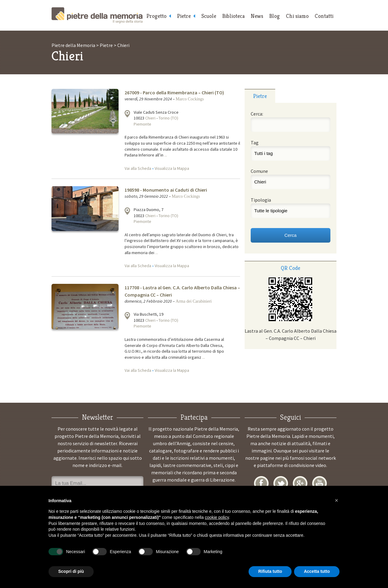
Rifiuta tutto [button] (270, 571)
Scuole (209, 16)
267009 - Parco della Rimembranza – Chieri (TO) (174, 92)
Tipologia (261, 200)
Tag (255, 143)
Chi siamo (297, 16)
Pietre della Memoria (97, 15)
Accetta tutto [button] (317, 571)
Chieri (150, 118)
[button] (336, 500)
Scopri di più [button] (71, 571)
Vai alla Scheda (138, 168)
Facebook (261, 483)
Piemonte (142, 124)
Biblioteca (233, 16)
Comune (259, 171)
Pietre (184, 16)
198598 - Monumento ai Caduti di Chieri (166, 190)
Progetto (156, 16)
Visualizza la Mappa (172, 168)
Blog (274, 16)
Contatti (324, 16)
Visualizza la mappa (127, 114)
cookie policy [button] (217, 517)
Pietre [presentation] (260, 96)
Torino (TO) (168, 118)
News (257, 16)
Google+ (300, 483)
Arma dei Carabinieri (194, 301)
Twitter (281, 483)
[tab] (260, 96)
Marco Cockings (190, 99)
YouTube (319, 483)
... (166, 155)
